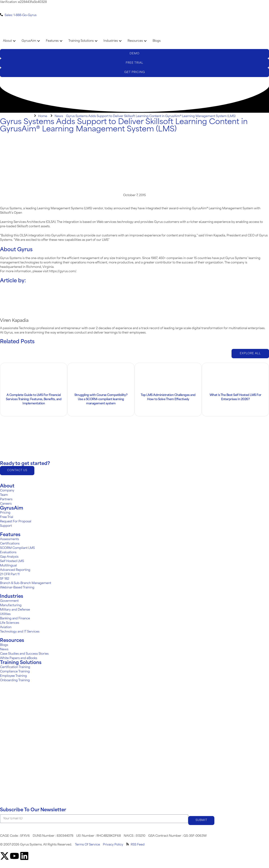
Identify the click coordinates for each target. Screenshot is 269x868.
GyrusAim (12, 509)
